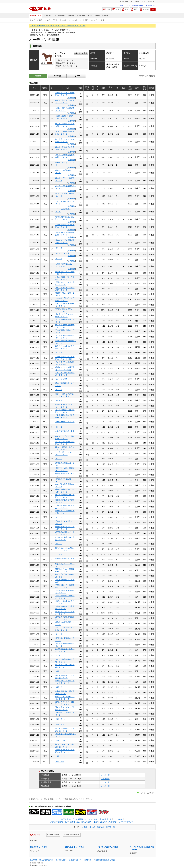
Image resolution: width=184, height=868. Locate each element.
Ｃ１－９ (59, 517)
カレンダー (94, 20)
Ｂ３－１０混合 (61, 379)
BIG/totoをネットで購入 (75, 847)
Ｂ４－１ (59, 400)
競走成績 (63, 20)
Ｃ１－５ (59, 655)
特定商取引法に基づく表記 (104, 860)
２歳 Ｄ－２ (61, 756)
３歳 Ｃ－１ (61, 687)
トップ (32, 20)
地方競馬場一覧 (105, 819)
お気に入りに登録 (81, 53)
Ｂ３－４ (59, 248)
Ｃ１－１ (59, 554)
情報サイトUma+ (102, 16)
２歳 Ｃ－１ (61, 719)
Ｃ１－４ (59, 634)
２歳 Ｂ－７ (61, 724)
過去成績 (57, 76)
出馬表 (40, 20)
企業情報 (33, 860)
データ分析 (84, 20)
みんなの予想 (60, 16)
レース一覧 (105, 775)
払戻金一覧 (111, 827)
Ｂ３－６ (59, 353)
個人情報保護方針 (46, 860)
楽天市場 (151, 2)
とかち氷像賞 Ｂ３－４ (65, 422)
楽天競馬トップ (35, 16)
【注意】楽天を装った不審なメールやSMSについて (113, 822)
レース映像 (118, 819)
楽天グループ (125, 2)
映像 (103, 20)
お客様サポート (138, 6)
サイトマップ (125, 6)
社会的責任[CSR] (75, 860)
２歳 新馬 (60, 762)
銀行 (144, 2)
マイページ (48, 16)
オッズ (47, 20)
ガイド (90, 16)
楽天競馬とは (151, 6)
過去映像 (71, 98)
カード (137, 2)
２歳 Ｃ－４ (61, 740)
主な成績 (76, 76)
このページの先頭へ (147, 793)
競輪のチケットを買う (39, 847)
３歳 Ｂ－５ (61, 671)
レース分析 (73, 20)
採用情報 (88, 860)
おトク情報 (81, 16)
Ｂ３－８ (59, 390)
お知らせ (71, 16)
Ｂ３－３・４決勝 (62, 253)
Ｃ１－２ (59, 544)
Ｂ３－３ (59, 259)
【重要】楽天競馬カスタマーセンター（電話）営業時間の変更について (58, 26)
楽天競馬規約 (61, 860)
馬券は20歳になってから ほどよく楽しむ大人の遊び (71, 822)
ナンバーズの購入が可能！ (108, 847)
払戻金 (55, 20)
